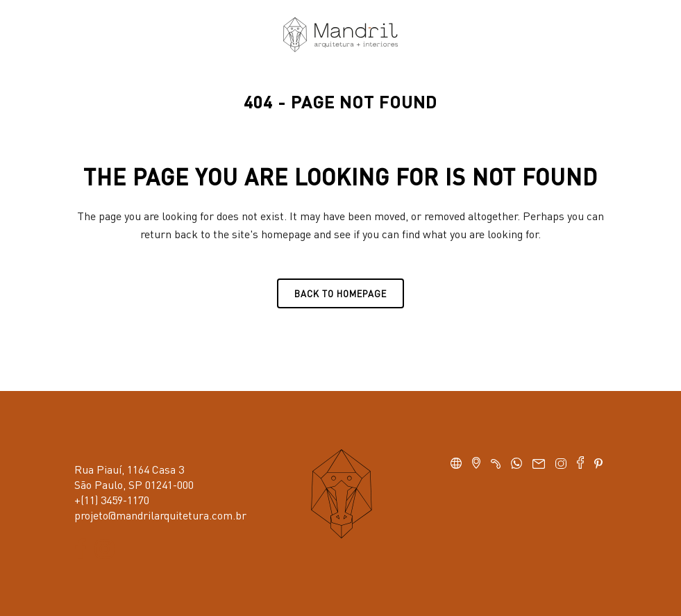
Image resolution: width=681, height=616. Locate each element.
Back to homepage (340, 293)
